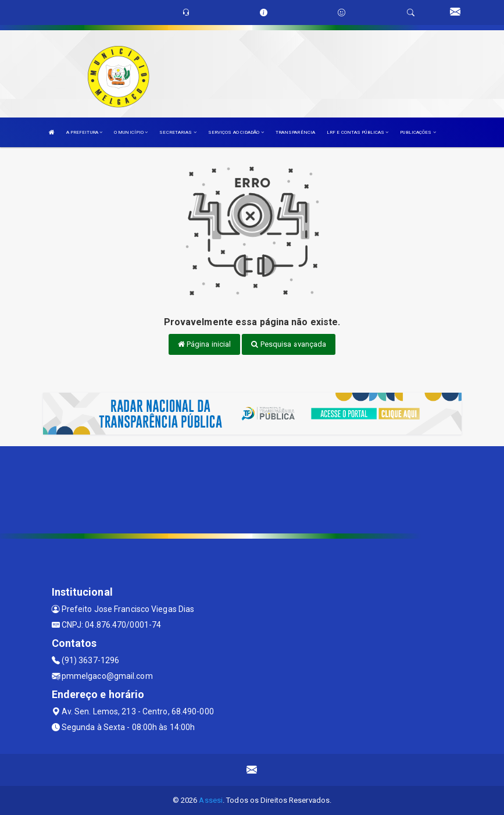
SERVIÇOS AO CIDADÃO (236, 132)
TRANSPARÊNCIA (295, 132)
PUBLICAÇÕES (418, 132)
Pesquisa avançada (289, 344)
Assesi (211, 800)
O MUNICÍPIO (131, 132)
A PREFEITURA (84, 132)
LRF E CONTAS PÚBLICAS (358, 132)
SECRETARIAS (178, 132)
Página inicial (205, 344)
